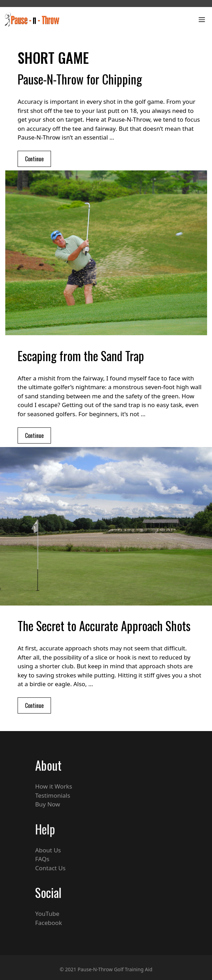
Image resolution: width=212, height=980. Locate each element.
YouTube (47, 914)
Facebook (49, 923)
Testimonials (53, 795)
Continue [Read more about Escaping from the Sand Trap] (34, 435)
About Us (48, 850)
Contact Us (50, 868)
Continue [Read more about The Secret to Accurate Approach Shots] (34, 705)
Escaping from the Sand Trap (81, 356)
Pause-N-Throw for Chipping (80, 79)
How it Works (54, 786)
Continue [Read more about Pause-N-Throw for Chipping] (34, 159)
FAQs (42, 859)
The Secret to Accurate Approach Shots (104, 626)
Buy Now (48, 804)
